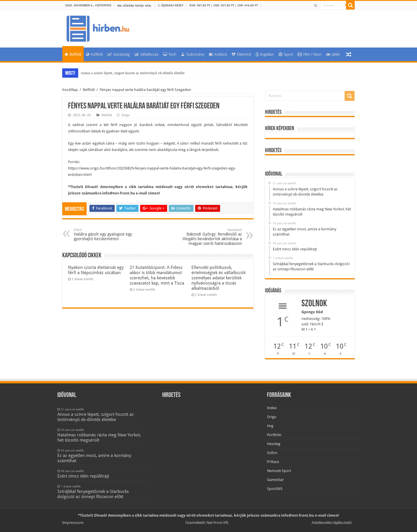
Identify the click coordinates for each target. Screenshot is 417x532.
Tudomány (193, 54)
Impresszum (73, 523)
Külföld (94, 54)
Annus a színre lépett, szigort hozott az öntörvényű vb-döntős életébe (133, 73)
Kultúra (218, 54)
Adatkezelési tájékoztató (332, 523)
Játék (333, 54)
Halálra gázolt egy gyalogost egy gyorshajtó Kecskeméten (104, 235)
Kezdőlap (70, 90)
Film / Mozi (310, 54)
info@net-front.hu (119, 193)
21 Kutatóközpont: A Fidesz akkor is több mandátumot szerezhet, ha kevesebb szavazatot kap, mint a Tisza (157, 275)
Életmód (241, 54)
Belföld (73, 54)
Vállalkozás (146, 54)
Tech (170, 54)
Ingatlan (265, 54)
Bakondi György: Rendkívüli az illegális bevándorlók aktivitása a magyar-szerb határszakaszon (212, 237)
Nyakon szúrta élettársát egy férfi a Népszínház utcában (96, 270)
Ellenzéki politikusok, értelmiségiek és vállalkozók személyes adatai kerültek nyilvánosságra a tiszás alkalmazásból (218, 278)
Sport (286, 54)
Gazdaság (119, 54)
